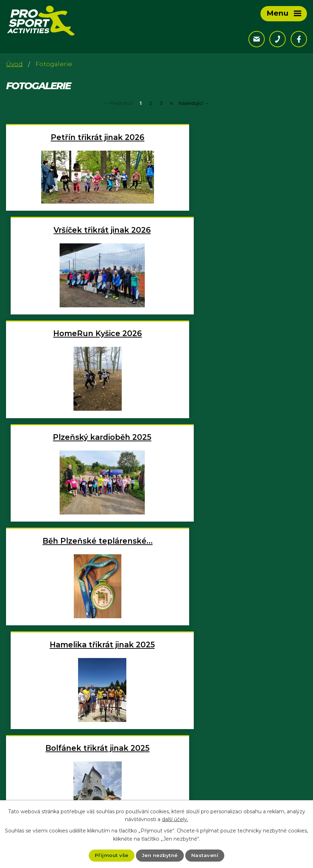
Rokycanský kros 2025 (233, 552)
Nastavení (206, 855)
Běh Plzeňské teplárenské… (80, 344)
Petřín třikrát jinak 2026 (80, 137)
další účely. (175, 819)
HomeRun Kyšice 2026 (80, 241)
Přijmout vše (110, 855)
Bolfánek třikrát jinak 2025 (80, 448)
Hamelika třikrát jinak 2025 (233, 344)
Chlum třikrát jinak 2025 (233, 448)
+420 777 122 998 (48, 791)
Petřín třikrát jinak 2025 (80, 552)
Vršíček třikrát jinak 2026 (233, 137)
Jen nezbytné (160, 855)
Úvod (14, 64)
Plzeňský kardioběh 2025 (233, 241)
